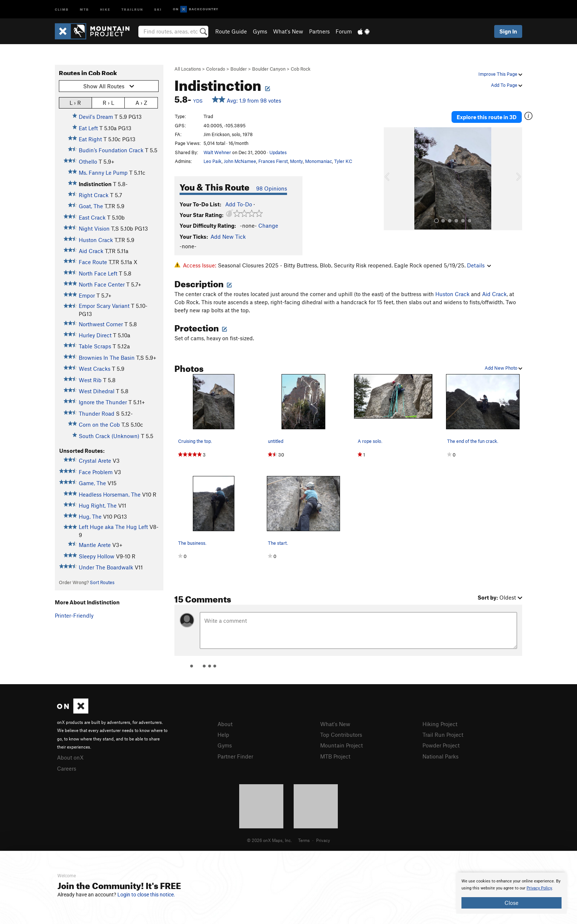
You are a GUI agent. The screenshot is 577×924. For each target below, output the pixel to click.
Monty (296, 161)
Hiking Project (440, 724)
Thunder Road (97, 413)
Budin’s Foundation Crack (111, 150)
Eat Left (88, 128)
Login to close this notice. (146, 895)
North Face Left (98, 273)
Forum (344, 31)
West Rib (90, 380)
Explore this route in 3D (487, 117)
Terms (304, 840)
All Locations (188, 69)
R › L (108, 102)
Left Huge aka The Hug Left (113, 527)
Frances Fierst (273, 161)
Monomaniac (318, 161)
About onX (70, 757)
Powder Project (441, 745)
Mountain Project (341, 745)
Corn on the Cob (99, 424)
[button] (391, 179)
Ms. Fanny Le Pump (103, 173)
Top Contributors (341, 735)
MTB (84, 9)
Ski (158, 9)
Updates (278, 152)
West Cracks (95, 369)
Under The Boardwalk (106, 567)
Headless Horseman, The (110, 494)
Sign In (508, 31)
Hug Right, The (98, 505)
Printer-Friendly (74, 615)
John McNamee (240, 161)
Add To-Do (239, 204)
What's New (288, 31)
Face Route (93, 262)
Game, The (92, 483)
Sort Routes (102, 582)
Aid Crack (91, 251)
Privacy (323, 840)
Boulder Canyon (269, 69)
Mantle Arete (95, 545)
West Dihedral (97, 391)
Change (268, 225)
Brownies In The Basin (107, 358)
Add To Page (507, 85)
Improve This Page (500, 74)
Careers (67, 768)
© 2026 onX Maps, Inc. (269, 840)
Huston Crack (96, 240)
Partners (319, 31)
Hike (105, 9)
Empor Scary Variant (104, 306)
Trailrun (132, 9)
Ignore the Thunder (103, 402)
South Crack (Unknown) (109, 436)
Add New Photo (503, 368)
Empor (87, 295)
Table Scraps (95, 346)
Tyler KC (343, 161)
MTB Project (335, 756)
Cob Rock (301, 69)
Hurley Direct (95, 335)
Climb (62, 9)
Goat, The (91, 206)
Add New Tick (228, 237)
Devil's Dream (96, 117)
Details (479, 265)
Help (223, 735)
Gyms (260, 31)
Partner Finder (235, 756)
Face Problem (96, 472)
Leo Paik (213, 161)
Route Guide (231, 31)
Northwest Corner (101, 324)
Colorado (216, 69)
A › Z (141, 102)
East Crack (92, 217)
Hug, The (90, 516)
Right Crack (94, 195)
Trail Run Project (443, 735)
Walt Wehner (217, 152)
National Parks (440, 756)
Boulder (239, 69)
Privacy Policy (539, 888)
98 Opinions (272, 188)
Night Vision (94, 228)
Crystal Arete (95, 461)
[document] (511, 893)
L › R (75, 102)
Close (511, 903)
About (225, 724)
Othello (88, 161)
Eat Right (90, 139)
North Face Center (102, 284)
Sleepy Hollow (97, 556)
